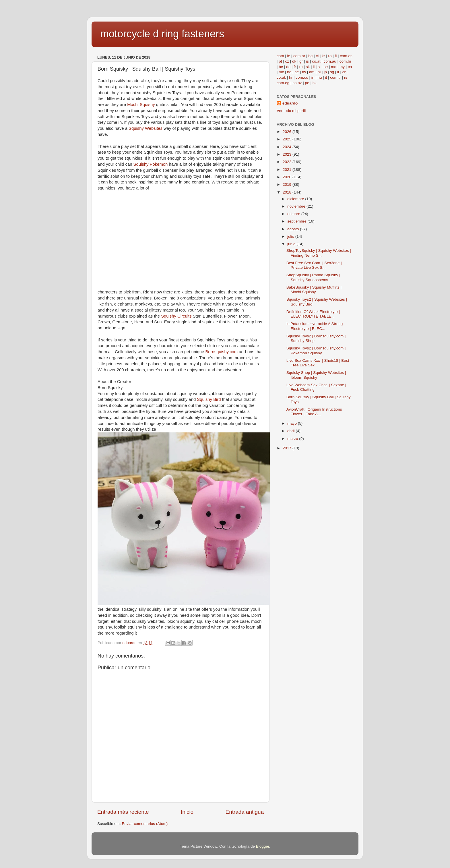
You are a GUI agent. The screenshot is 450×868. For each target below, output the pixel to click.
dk (294, 61)
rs (346, 77)
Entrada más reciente (123, 812)
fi (336, 56)
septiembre (297, 221)
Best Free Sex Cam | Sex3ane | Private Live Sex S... (314, 265)
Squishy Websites (146, 128)
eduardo (290, 103)
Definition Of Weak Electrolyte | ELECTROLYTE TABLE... (313, 314)
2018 (288, 192)
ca (350, 67)
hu (320, 77)
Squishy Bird (209, 399)
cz (287, 61)
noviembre (297, 206)
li (314, 67)
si (319, 67)
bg (310, 56)
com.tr (335, 77)
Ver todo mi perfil (291, 111)
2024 (288, 147)
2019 (288, 184)
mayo (293, 423)
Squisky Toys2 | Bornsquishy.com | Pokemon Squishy (316, 350)
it (326, 77)
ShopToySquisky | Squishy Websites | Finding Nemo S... (319, 253)
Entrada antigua (245, 812)
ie (289, 56)
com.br (345, 61)
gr (301, 61)
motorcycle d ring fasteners (162, 34)
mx (281, 72)
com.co (302, 77)
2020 (288, 177)
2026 (288, 132)
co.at (316, 61)
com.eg (283, 83)
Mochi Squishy (142, 105)
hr (291, 77)
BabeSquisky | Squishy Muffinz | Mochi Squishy (314, 290)
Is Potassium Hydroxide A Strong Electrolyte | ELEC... (315, 326)
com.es (346, 56)
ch (344, 72)
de (288, 67)
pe (307, 83)
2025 (288, 139)
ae (297, 72)
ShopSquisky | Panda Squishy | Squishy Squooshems (313, 277)
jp (325, 72)
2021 (288, 170)
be (281, 67)
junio (292, 244)
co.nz (297, 83)
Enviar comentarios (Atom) (145, 824)
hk (315, 83)
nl (319, 72)
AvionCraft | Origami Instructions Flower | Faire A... (314, 412)
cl (317, 56)
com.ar (299, 56)
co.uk (281, 77)
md (334, 67)
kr (323, 56)
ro (330, 56)
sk (308, 67)
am (312, 72)
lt (338, 72)
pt (280, 61)
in (313, 77)
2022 (288, 162)
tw (304, 72)
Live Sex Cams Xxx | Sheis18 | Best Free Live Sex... (318, 363)
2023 (288, 154)
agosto (294, 229)
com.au (330, 61)
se (326, 67)
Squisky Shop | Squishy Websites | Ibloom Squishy (316, 375)
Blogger (263, 846)
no (289, 72)
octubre (294, 214)
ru (301, 67)
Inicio (187, 812)
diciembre (296, 199)
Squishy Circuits (177, 316)
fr (295, 67)
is (307, 61)
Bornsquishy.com (222, 352)
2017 (288, 448)
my (342, 67)
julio (291, 236)
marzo (293, 439)
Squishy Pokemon (151, 164)
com (280, 56)
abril (291, 431)
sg (332, 72)
